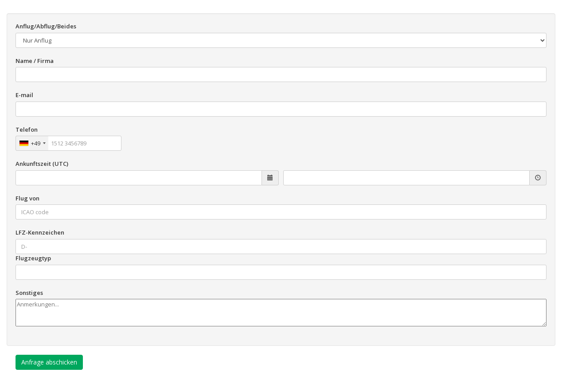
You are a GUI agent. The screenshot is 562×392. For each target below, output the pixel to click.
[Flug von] (281, 212)
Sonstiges (29, 293)
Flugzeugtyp (33, 258)
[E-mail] (281, 109)
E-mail (24, 95)
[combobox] (32, 143)
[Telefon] (68, 143)
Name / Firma (35, 61)
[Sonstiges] (281, 313)
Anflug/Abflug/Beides (46, 26)
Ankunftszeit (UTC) (42, 164)
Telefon (27, 129)
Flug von (27, 198)
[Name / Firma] (281, 74)
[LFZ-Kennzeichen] (281, 247)
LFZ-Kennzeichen (40, 232)
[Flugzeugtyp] (281, 272)
